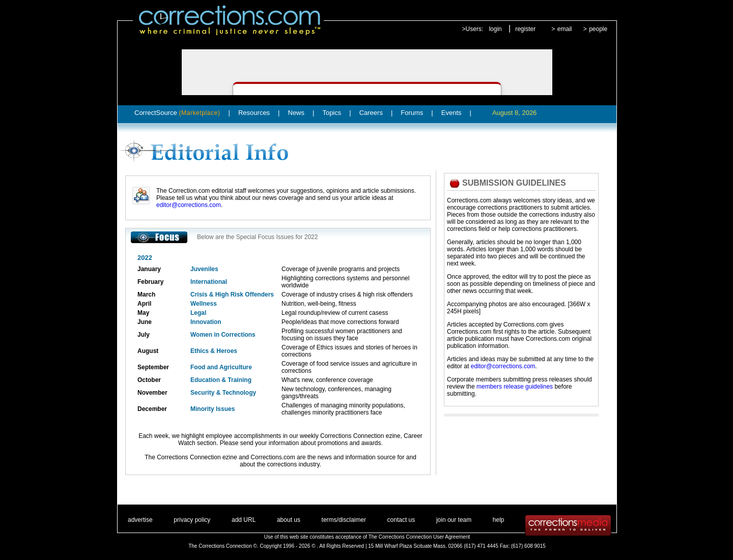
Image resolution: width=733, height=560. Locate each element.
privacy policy (192, 520)
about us (289, 520)
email (565, 29)
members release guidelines (515, 387)
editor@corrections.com (189, 205)
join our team (454, 520)
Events (452, 113)
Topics (332, 113)
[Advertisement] (516, 448)
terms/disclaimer (344, 520)
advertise (140, 520)
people (598, 29)
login (495, 29)
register (525, 29)
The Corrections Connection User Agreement (419, 537)
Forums (412, 113)
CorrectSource (177, 113)
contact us (401, 520)
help (499, 520)
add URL (244, 520)
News (297, 113)
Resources (254, 113)
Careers (371, 113)
